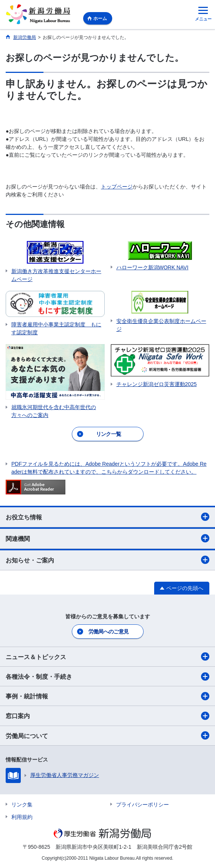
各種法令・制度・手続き (107, 676)
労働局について (107, 735)
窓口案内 (107, 716)
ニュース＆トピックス (107, 656)
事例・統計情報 (107, 696)
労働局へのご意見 (108, 632)
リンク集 (22, 805)
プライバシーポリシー (142, 805)
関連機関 (107, 538)
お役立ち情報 (107, 517)
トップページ (117, 187)
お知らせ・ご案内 (107, 560)
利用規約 (22, 817)
